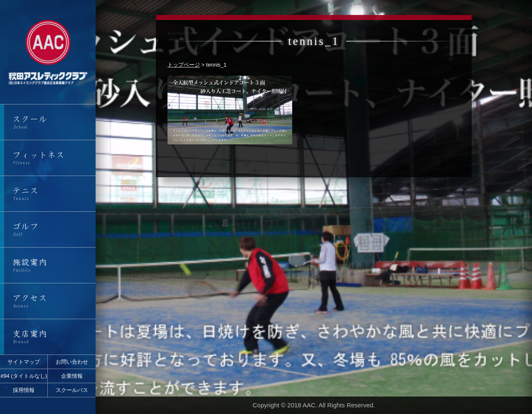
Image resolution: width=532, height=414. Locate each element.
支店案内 (48, 337)
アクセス (48, 301)
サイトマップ (24, 362)
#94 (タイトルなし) (24, 376)
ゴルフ (48, 229)
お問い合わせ (72, 362)
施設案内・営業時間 (48, 265)
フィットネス (48, 158)
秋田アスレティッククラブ (48, 52)
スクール (48, 122)
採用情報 (24, 390)
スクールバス (72, 390)
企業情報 (72, 376)
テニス (48, 194)
